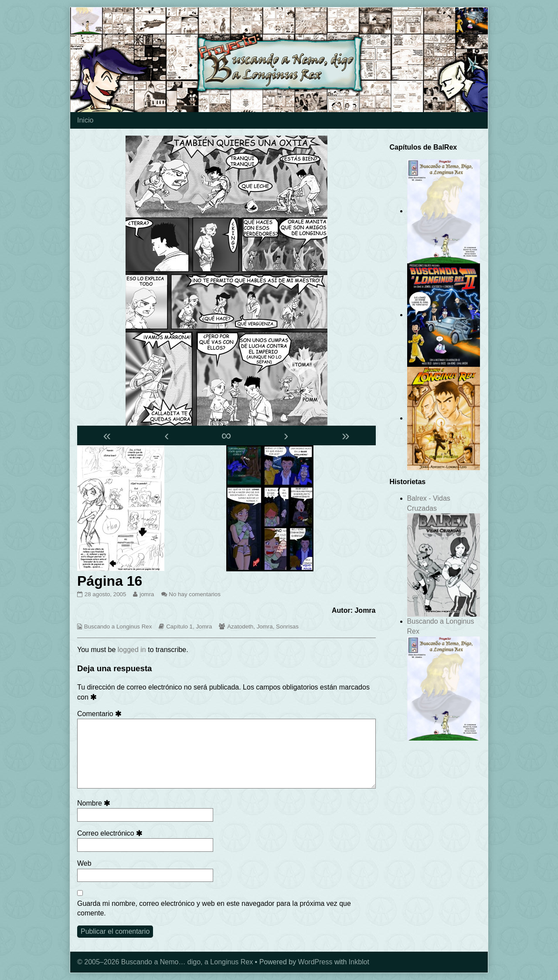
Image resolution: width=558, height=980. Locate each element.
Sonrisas (287, 627)
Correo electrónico (111, 833)
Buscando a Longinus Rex (118, 627)
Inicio (85, 120)
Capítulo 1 (179, 627)
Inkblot (359, 962)
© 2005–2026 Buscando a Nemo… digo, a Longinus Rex (165, 962)
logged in (132, 650)
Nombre (95, 803)
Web (84, 863)
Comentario (101, 714)
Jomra (204, 627)
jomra (146, 594)
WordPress (315, 962)
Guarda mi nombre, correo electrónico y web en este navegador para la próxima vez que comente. (214, 908)
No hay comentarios (195, 594)
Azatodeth (240, 627)
